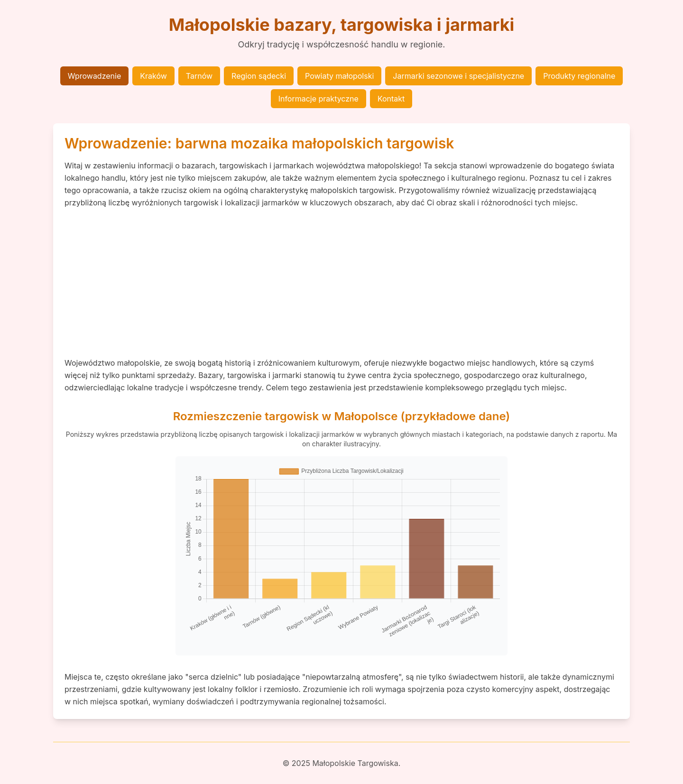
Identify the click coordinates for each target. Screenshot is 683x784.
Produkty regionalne (579, 76)
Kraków (153, 76)
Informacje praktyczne (318, 99)
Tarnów (199, 76)
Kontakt (391, 99)
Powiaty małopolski (339, 76)
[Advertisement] (341, 283)
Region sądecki (259, 76)
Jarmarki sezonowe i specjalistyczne (458, 76)
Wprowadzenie (95, 76)
